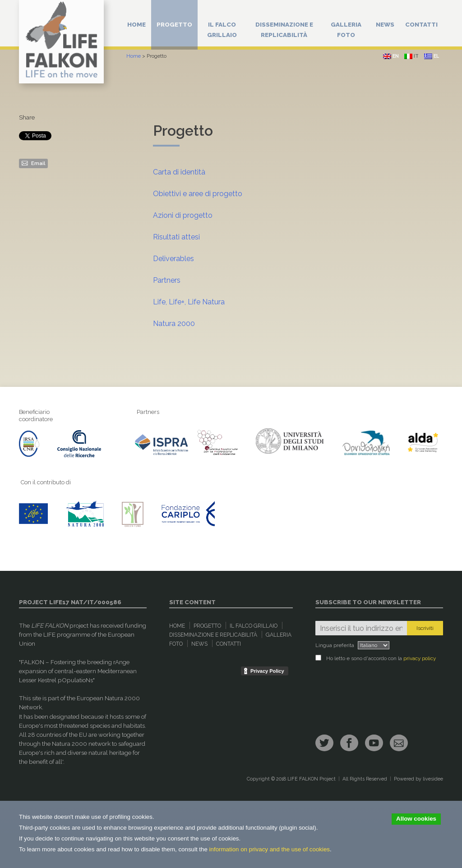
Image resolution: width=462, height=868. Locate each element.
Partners (167, 280)
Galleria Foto (346, 30)
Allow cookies (416, 819)
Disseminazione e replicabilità (284, 30)
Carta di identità (179, 172)
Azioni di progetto (183, 215)
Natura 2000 (174, 324)
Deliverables (173, 259)
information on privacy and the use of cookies (270, 849)
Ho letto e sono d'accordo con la (376, 658)
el (432, 56)
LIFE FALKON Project (312, 779)
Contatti (421, 24)
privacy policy (420, 658)
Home (136, 24)
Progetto (174, 24)
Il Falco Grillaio (222, 30)
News (385, 24)
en (391, 56)
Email (33, 163)
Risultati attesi (176, 237)
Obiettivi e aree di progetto (198, 194)
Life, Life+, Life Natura (189, 302)
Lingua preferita (335, 645)
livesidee (433, 779)
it (411, 56)
